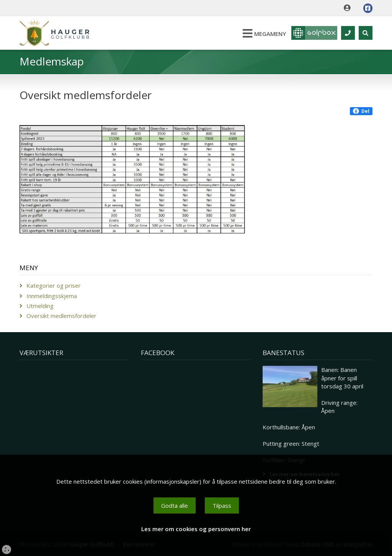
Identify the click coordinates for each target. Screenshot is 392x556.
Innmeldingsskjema (52, 296)
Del (361, 111)
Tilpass (222, 505)
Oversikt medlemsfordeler (61, 316)
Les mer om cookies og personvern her (196, 529)
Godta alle (175, 505)
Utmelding (40, 306)
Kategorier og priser (54, 285)
